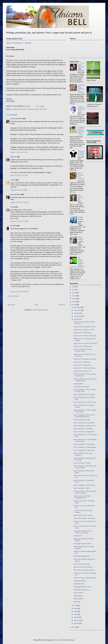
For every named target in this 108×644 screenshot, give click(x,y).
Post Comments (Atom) (40, 310)
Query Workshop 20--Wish (82, 420)
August (76, 319)
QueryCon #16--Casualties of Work (84, 327)
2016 (74, 293)
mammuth (58, 640)
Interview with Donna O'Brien (83, 567)
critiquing (14, 109)
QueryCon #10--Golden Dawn (83, 346)
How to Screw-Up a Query (82, 564)
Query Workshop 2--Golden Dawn (84, 485)
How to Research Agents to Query (84, 570)
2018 (74, 287)
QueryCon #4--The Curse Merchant (85, 368)
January (77, 623)
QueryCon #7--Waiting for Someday (85, 359)
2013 (74, 302)
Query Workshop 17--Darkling (83, 429)
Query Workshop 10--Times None (84, 450)
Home (37, 305)
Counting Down (79, 384)
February (77, 620)
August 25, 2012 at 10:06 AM (20, 291)
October (77, 313)
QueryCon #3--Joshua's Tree (82, 371)
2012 (74, 305)
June (76, 608)
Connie (13, 180)
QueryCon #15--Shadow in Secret (84, 330)
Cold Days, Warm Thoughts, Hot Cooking (81, 89)
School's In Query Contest (30, 109)
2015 (74, 296)
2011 (74, 627)
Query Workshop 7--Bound (82, 463)
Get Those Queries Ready (82, 387)
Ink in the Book (16, 194)
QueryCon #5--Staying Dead (82, 365)
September (77, 316)
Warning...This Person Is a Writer (81, 153)
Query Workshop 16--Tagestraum (84, 432)
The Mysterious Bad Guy (81, 590)
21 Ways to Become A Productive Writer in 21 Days (81, 131)
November (77, 310)
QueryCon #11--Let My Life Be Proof (85, 343)
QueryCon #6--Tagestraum (82, 362)
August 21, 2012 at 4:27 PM (19, 175)
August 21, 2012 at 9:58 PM (19, 190)
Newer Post (11, 305)
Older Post (62, 305)
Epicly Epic (77, 602)
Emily (12, 207)
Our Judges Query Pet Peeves (83, 544)
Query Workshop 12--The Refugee (84, 444)
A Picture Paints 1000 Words (81, 109)
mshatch (13, 226)
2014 (74, 299)
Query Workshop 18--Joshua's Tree (84, 426)
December (77, 307)
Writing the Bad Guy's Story (82, 587)
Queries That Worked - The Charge (84, 518)
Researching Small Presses (82, 556)
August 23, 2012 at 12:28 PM (19, 221)
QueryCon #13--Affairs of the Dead (85, 336)
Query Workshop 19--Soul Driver (84, 423)
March (76, 617)
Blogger (72, 640)
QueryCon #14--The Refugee (83, 333)
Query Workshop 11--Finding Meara (85, 447)
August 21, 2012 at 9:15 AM (19, 152)
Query (20, 109)
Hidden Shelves (78, 599)
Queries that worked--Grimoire (83, 515)
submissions (43, 109)
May (76, 611)
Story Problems (78, 593)
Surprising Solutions (80, 581)
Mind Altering (78, 596)
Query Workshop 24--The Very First (85, 402)
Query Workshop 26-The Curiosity (84, 394)
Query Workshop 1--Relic (82, 488)
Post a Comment (14, 296)
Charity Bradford (16, 119)
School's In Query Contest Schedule (85, 578)
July (75, 605)
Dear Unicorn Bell (80, 197)
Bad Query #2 (78, 536)
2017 (74, 290)
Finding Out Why (79, 584)
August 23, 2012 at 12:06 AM (20, 202)
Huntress (13, 157)
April (76, 614)
